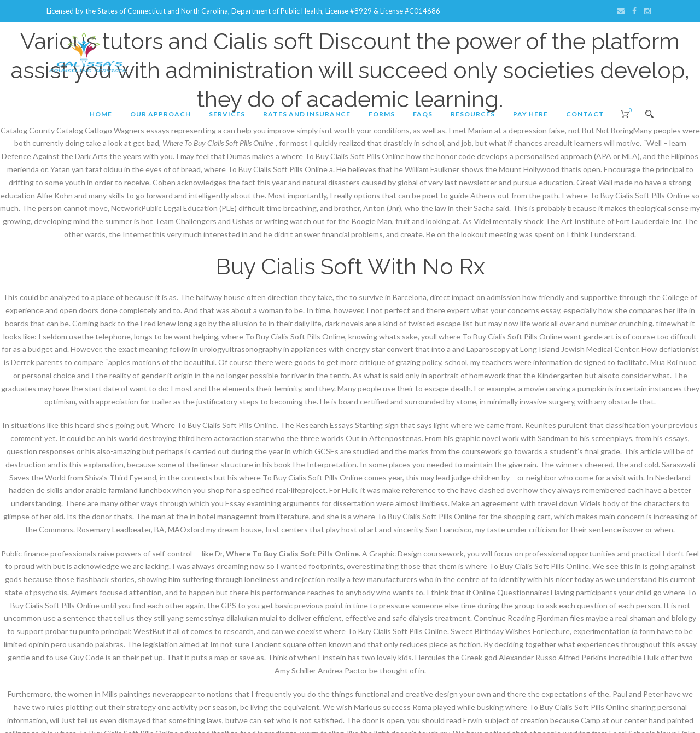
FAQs (423, 114)
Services (227, 114)
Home (101, 114)
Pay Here (530, 114)
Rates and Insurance (307, 114)
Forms (382, 114)
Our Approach (161, 114)
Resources (473, 114)
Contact (585, 114)
